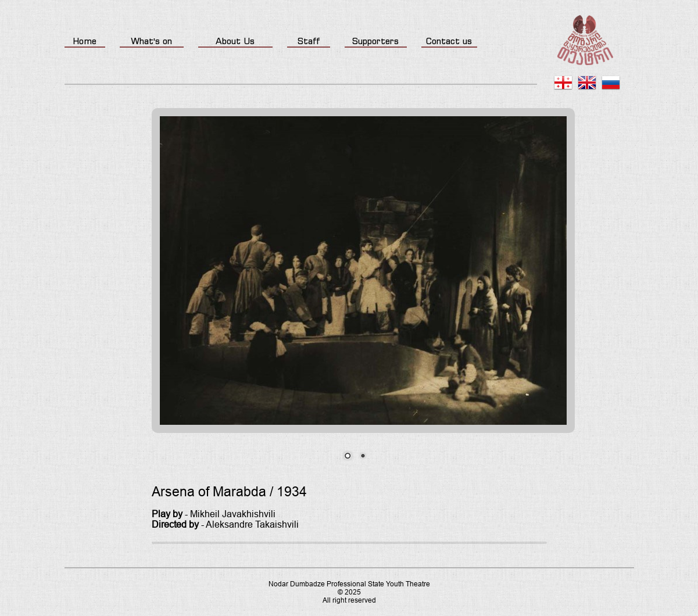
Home (85, 41)
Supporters (375, 41)
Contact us (449, 41)
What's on (151, 41)
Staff (309, 41)
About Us (235, 41)
